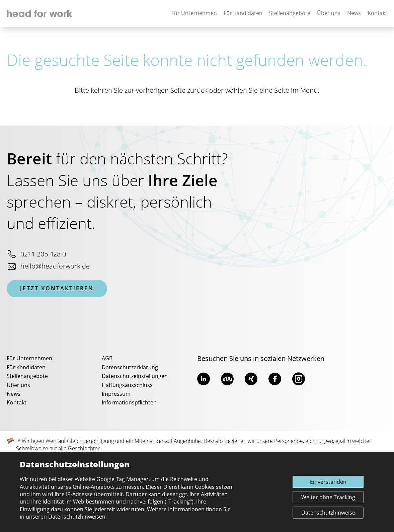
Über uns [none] (329, 13)
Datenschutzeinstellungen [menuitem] (135, 376)
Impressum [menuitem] (116, 394)
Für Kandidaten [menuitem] (26, 368)
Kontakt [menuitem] (17, 403)
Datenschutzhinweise (328, 513)
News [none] (354, 13)
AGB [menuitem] (107, 359)
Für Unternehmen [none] (194, 13)
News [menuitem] (14, 394)
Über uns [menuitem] (18, 385)
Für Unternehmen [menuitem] (29, 359)
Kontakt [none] (377, 13)
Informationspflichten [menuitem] (129, 403)
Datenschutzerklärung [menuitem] (130, 368)
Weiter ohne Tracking (328, 498)
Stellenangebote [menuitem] (27, 376)
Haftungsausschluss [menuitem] (127, 385)
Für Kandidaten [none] (243, 13)
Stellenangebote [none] (290, 13)
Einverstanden (328, 482)
